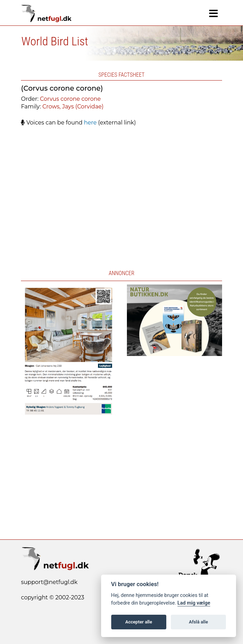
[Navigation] (214, 14)
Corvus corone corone (70, 99)
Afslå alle (199, 622)
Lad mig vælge (194, 603)
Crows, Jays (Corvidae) (73, 107)
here (90, 123)
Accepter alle (139, 622)
